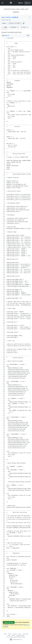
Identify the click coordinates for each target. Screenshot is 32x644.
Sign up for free (9, 622)
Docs (9, 635)
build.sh (15, 17)
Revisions (14, 27)
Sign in (21, 3)
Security (15, 634)
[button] (24, 23)
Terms (5, 634)
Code (5, 27)
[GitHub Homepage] (11, 640)
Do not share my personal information (16, 637)
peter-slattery (6, 17)
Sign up (27, 3)
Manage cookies (20, 635)
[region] (16, 327)
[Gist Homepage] (11, 3)
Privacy (10, 634)
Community (25, 634)
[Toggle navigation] (2, 3)
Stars (25, 27)
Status (20, 634)
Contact (13, 635)
